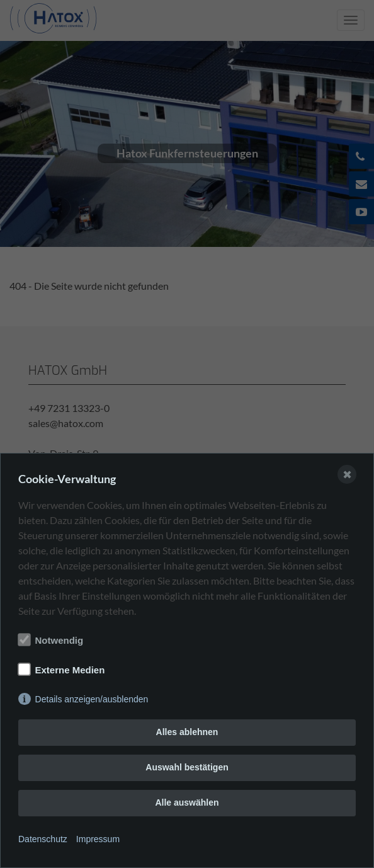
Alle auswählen (187, 802)
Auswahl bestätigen (187, 767)
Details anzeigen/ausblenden (92, 699)
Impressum (98, 839)
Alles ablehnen (187, 732)
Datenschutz (43, 839)
